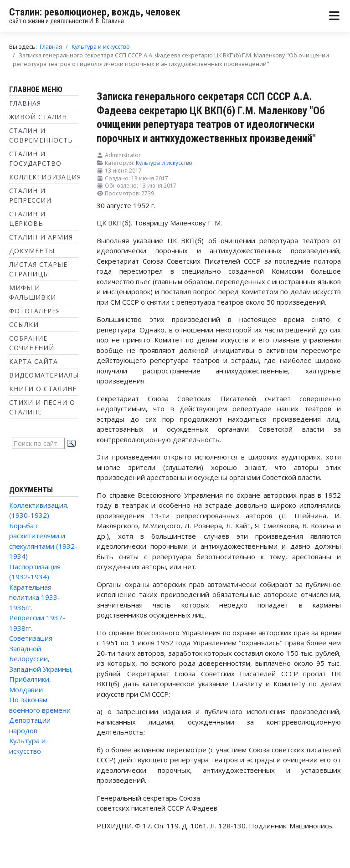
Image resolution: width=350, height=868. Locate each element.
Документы (32, 251)
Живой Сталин (38, 117)
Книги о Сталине (43, 389)
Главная (25, 103)
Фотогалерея (35, 311)
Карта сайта (33, 361)
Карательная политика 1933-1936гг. (35, 597)
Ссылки (24, 324)
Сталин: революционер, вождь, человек (95, 12)
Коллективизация (45, 177)
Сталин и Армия (41, 237)
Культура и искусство (164, 163)
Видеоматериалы (44, 375)
